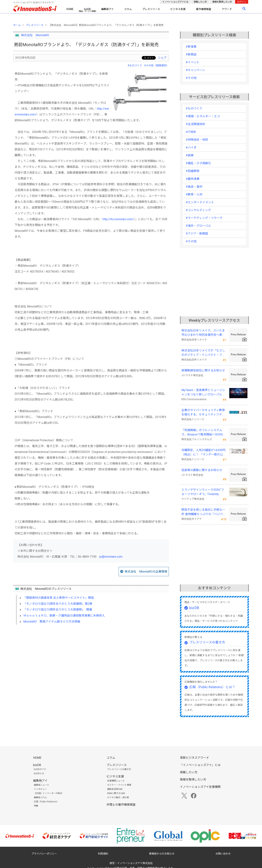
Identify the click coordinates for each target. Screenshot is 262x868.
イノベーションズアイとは (175, 2)
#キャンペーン (195, 70)
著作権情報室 (204, 9)
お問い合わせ (223, 854)
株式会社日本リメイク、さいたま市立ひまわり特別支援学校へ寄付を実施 (203, 333)
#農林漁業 (193, 179)
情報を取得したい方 (222, 2)
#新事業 (191, 47)
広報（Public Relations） (46, 802)
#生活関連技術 (195, 124)
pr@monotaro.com (111, 557)
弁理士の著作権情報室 (121, 805)
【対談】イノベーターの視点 (48, 793)
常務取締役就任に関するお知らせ (203, 370)
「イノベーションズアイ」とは (200, 765)
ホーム (17, 25)
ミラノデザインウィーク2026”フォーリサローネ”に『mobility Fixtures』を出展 (203, 492)
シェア (162, 58)
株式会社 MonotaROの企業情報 (146, 572)
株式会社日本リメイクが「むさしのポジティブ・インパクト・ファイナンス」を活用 (203, 353)
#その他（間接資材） (156, 65)
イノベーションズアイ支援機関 (200, 787)
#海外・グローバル (198, 226)
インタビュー (40, 789)
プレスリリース (151, 9)
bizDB (87, 9)
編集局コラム (40, 797)
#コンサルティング (198, 210)
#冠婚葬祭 (193, 171)
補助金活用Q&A (115, 789)
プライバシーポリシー (44, 854)
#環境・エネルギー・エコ (203, 116)
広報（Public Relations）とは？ (212, 687)
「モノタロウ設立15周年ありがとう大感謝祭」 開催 (58, 610)
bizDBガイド (40, 769)
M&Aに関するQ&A (116, 793)
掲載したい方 (200, 2)
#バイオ (191, 148)
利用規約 (103, 854)
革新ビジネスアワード (194, 758)
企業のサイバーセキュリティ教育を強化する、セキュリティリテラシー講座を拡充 (203, 413)
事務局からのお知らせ (162, 854)
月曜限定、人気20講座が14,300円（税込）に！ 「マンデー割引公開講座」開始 (204, 453)
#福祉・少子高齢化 (198, 163)
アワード (227, 9)
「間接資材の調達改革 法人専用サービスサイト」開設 (59, 598)
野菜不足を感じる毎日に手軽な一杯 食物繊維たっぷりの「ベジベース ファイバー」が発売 (204, 512)
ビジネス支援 (178, 9)
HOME (70, 9)
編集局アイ (107, 9)
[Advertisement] (91, 659)
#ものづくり (135, 65)
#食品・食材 (194, 187)
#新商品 (191, 54)
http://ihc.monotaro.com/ (118, 219)
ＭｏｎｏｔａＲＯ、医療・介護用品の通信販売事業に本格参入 (64, 616)
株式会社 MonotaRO (35, 35)
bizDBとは (39, 773)
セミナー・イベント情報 (119, 785)
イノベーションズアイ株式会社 (135, 863)
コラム (128, 9)
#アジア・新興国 (197, 234)
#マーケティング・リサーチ (204, 218)
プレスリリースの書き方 (207, 642)
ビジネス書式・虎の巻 (118, 797)
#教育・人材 (194, 194)
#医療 (190, 155)
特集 (36, 806)
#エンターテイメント (200, 202)
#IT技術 (191, 132)
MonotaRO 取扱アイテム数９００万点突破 (52, 622)
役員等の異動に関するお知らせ (202, 470)
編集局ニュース (41, 785)
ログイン (242, 2)
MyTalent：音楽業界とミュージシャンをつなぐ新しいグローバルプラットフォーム (203, 393)
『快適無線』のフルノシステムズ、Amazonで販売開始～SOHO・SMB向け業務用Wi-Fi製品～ (204, 433)
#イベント (193, 62)
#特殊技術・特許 (197, 140)
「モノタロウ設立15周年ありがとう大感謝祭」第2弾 (58, 604)
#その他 (191, 78)
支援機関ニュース (116, 781)
